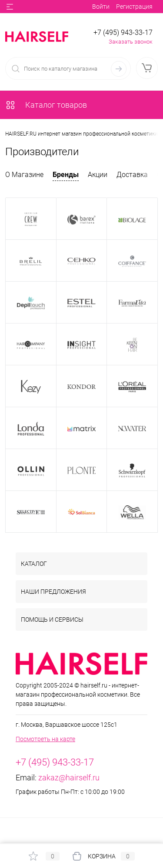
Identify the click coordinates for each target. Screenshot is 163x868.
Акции (98, 175)
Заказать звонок (131, 42)
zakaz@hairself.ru (69, 778)
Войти (101, 7)
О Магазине (24, 175)
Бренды (66, 175)
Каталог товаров (46, 105)
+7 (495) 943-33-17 (123, 32)
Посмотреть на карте (45, 739)
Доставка (132, 175)
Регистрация (134, 7)
